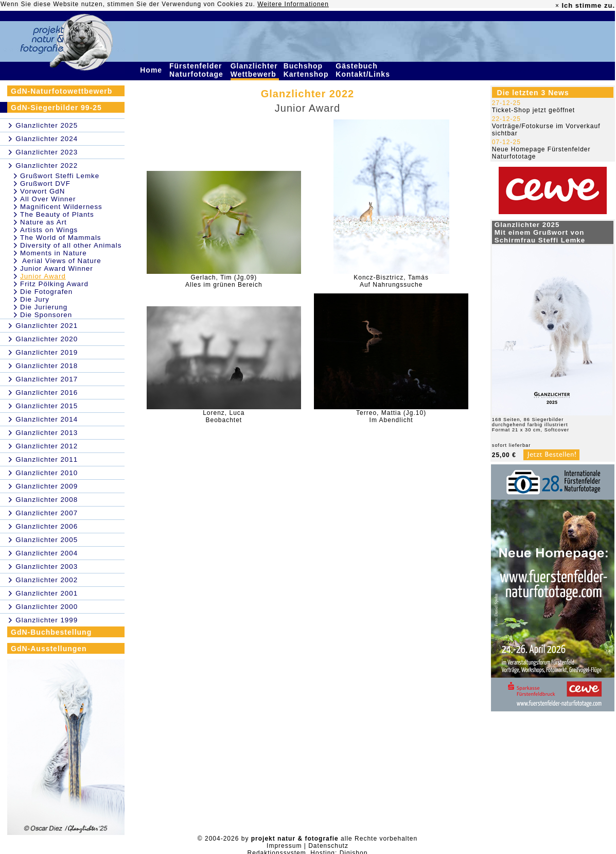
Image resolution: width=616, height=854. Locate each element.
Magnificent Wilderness (61, 207)
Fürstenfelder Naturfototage (198, 70)
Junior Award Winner (57, 268)
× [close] (557, 6)
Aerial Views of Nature (61, 261)
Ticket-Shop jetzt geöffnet (533, 110)
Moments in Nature (54, 253)
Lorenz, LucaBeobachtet (224, 416)
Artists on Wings (49, 230)
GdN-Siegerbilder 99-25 (56, 108)
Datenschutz (328, 846)
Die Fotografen (46, 292)
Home (152, 70)
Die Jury (35, 299)
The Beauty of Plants (57, 214)
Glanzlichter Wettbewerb (255, 70)
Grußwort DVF (45, 184)
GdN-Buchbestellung (51, 632)
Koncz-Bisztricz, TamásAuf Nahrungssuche (391, 281)
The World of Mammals (61, 238)
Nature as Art (43, 222)
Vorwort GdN (42, 191)
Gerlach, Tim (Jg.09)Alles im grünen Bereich (224, 281)
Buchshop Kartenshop (307, 70)
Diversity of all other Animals (71, 245)
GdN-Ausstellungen (49, 649)
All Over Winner (48, 199)
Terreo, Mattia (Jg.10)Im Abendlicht (391, 416)
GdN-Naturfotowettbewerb (61, 91)
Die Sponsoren (46, 315)
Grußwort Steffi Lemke (60, 176)
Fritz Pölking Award (54, 284)
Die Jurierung (44, 307)
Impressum (284, 846)
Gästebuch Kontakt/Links (364, 70)
